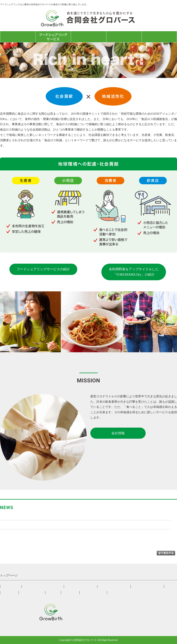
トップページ (18, 37)
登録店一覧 (9, 593)
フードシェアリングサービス (43, 586)
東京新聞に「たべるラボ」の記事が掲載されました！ (40, 515)
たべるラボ (89, 37)
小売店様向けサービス (81, 586)
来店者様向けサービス (147, 586)
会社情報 (124, 37)
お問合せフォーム (159, 37)
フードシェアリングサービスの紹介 (43, 269)
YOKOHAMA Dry (32, 593)
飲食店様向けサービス (114, 586)
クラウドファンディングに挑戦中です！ (30, 525)
